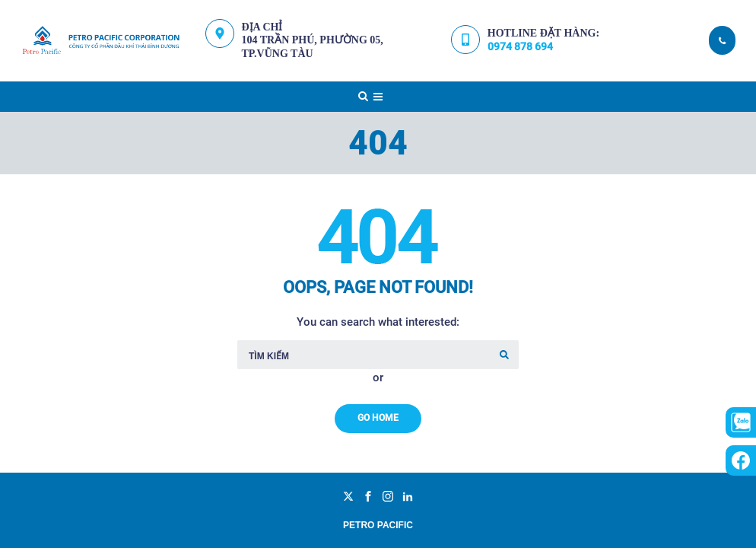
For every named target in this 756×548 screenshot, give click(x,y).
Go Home (378, 418)
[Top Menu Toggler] (378, 97)
